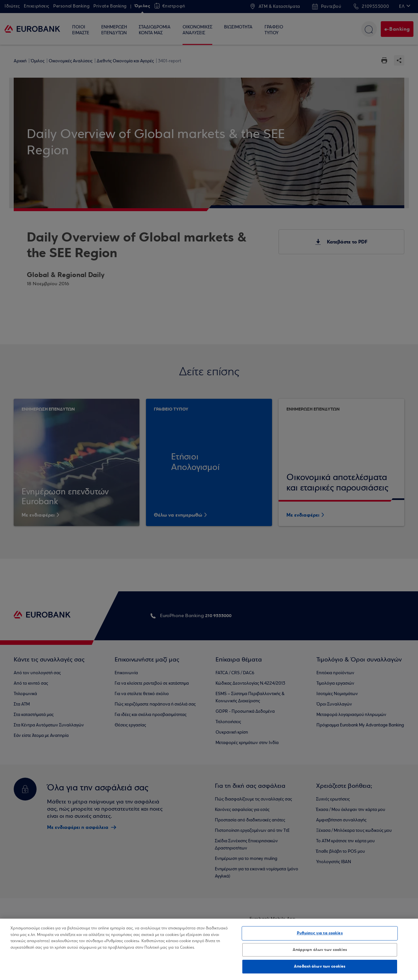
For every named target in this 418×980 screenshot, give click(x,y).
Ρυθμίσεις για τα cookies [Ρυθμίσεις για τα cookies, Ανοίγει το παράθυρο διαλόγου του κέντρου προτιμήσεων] (320, 933)
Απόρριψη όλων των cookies (320, 950)
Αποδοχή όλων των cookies (320, 966)
